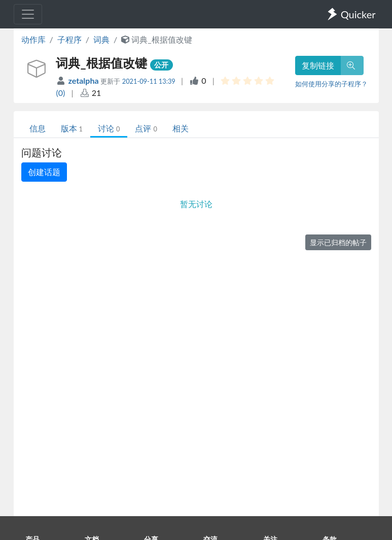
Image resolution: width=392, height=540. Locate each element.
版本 (72, 128)
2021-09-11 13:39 (149, 81)
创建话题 (44, 172)
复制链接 (318, 65)
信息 (38, 128)
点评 (146, 128)
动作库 (33, 39)
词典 (101, 39)
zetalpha (85, 80)
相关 (181, 128)
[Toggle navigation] (28, 14)
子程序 (69, 39)
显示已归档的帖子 (338, 242)
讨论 (109, 128)
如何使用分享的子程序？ (331, 84)
